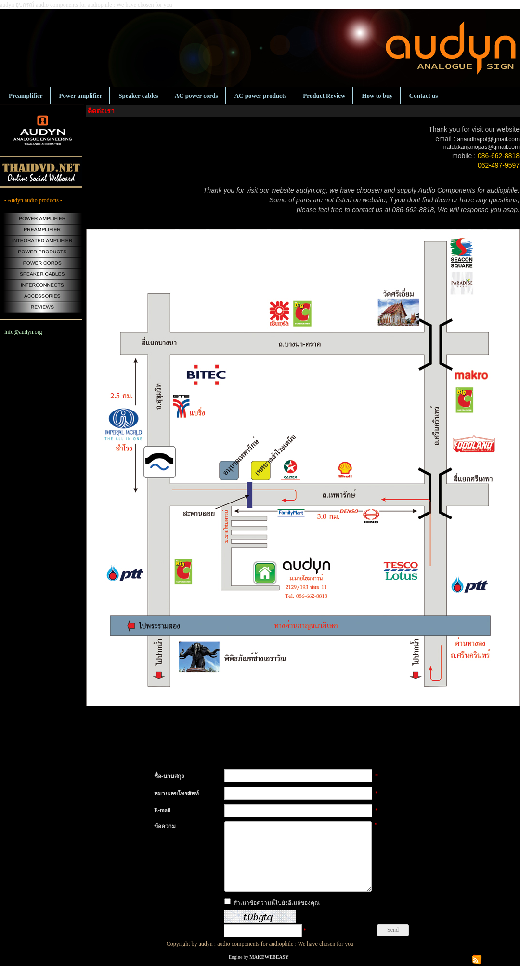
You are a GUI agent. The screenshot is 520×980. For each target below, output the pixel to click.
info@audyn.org (23, 332)
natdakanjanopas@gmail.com (481, 147)
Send (393, 944)
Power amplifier (81, 96)
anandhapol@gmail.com (488, 139)
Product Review (324, 96)
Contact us (424, 96)
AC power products (261, 96)
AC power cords (196, 96)
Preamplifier (26, 96)
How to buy (377, 96)
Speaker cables (138, 96)
